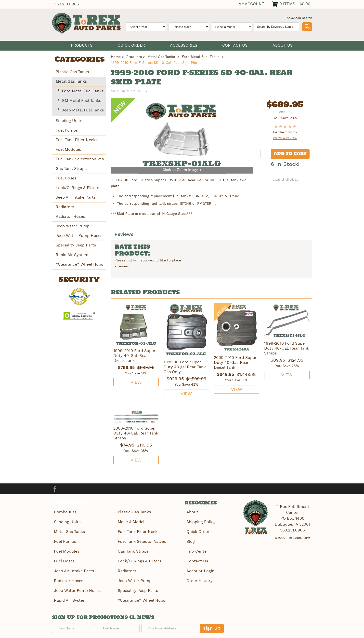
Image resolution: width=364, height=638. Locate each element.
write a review (285, 138)
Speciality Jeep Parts (76, 245)
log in (131, 261)
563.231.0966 (67, 4)
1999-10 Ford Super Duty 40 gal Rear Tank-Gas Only (186, 367)
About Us (283, 46)
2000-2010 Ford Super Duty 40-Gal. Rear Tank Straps (136, 434)
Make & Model (131, 521)
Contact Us (235, 46)
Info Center (197, 549)
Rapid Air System (72, 255)
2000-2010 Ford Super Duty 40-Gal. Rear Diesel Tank (235, 363)
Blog (190, 540)
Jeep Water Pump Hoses (79, 236)
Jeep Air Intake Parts (76, 197)
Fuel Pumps (67, 130)
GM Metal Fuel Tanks (81, 101)
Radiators (65, 207)
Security (79, 280)
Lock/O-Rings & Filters (77, 188)
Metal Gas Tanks (71, 81)
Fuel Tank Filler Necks (77, 140)
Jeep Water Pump (73, 226)
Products (82, 46)
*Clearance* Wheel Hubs (79, 264)
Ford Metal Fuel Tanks (83, 91)
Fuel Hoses (66, 178)
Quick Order (131, 46)
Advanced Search (299, 18)
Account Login (200, 568)
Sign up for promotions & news (103, 613)
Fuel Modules (68, 149)
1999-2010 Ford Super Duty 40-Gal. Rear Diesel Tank (134, 356)
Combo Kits (65, 512)
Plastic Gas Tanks (72, 72)
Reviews (124, 235)
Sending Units (69, 121)
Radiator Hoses (70, 216)
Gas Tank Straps (71, 169)
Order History (199, 577)
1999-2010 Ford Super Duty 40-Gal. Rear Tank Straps (287, 349)
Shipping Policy (201, 521)
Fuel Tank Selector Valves (80, 159)
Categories (80, 60)
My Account (250, 4)
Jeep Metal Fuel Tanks (83, 110)
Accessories (184, 46)
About (192, 512)
